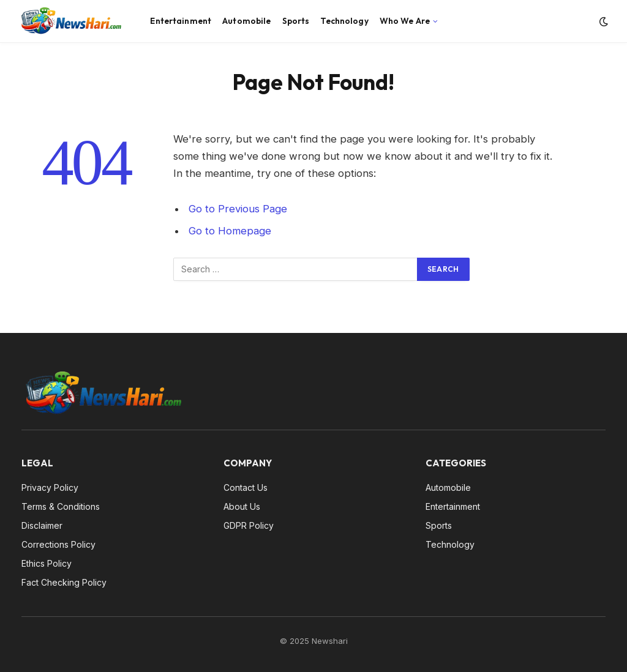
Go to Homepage (230, 231)
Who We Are (405, 21)
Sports (296, 21)
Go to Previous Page (238, 209)
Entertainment (181, 21)
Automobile (246, 21)
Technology (344, 21)
